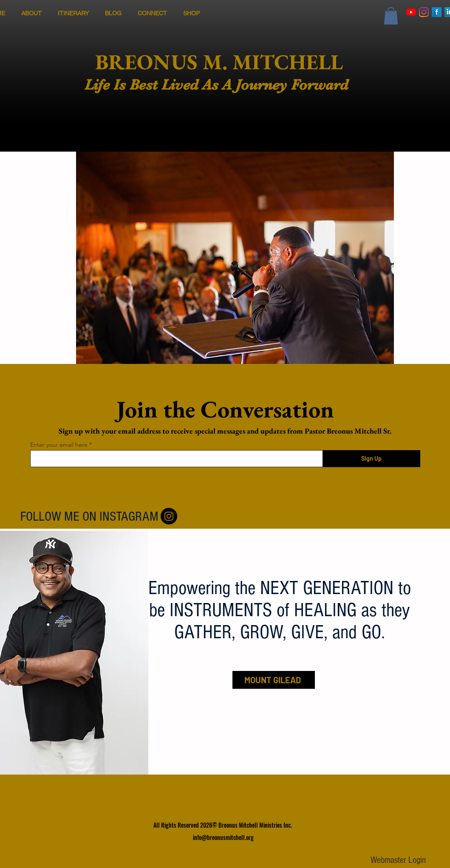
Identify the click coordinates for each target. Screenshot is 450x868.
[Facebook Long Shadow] (437, 12)
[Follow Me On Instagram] (169, 516)
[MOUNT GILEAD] (274, 680)
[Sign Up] (371, 459)
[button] (391, 16)
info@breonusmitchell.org (223, 837)
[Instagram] (424, 12)
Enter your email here (59, 445)
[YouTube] (411, 12)
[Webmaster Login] (398, 861)
